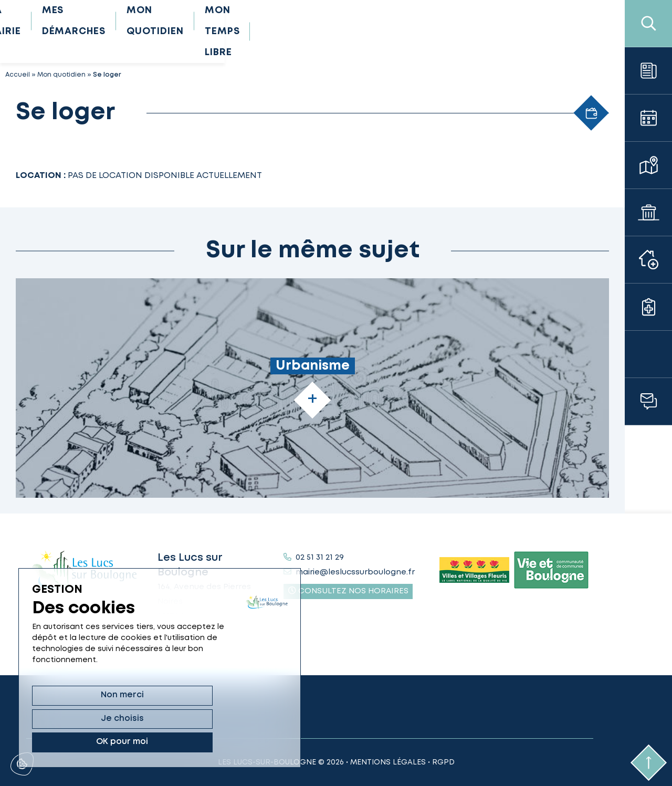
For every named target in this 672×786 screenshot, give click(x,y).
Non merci (69, 742)
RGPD (443, 762)
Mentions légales (388, 762)
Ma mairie (209, 32)
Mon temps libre (520, 32)
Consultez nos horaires (348, 591)
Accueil (18, 75)
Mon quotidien (410, 32)
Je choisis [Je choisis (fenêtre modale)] (149, 742)
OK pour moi (230, 742)
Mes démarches (302, 32)
